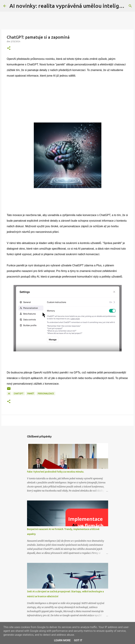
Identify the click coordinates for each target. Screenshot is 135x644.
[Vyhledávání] (130, 6)
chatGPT (19, 393)
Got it (78, 640)
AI (9, 393)
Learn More (62, 640)
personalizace (46, 393)
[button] (9, 48)
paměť (31, 393)
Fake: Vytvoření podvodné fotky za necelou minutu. (56, 472)
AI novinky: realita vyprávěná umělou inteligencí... (72, 6)
